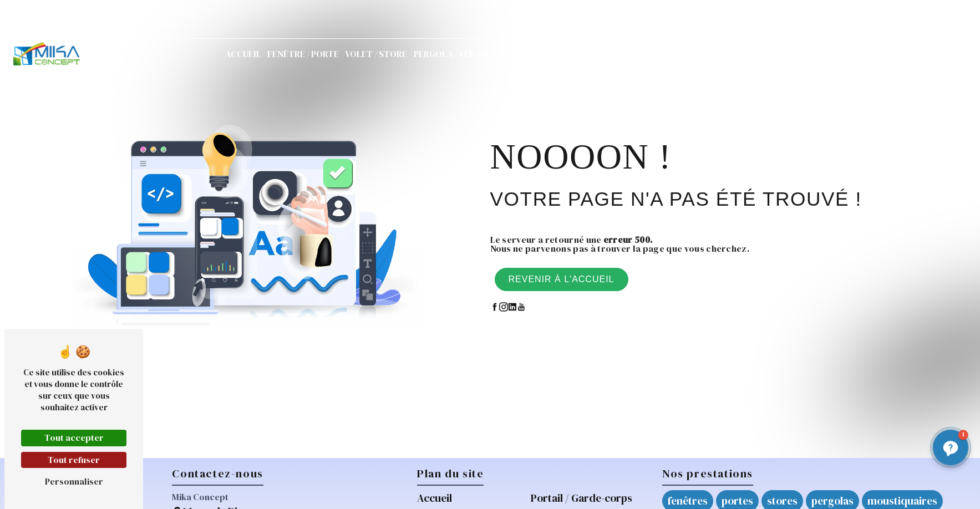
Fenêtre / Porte (303, 54)
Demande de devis (900, 54)
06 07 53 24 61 (164, 13)
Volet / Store (376, 54)
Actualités (755, 54)
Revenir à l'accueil (562, 279)
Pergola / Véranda (456, 54)
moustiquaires (902, 501)
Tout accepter (74, 437)
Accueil (243, 54)
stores (782, 501)
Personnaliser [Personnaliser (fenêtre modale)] (74, 481)
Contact (809, 54)
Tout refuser (74, 460)
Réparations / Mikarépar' (667, 54)
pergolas (832, 501)
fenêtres (688, 501)
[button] (951, 447)
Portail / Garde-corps (554, 54)
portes (737, 501)
